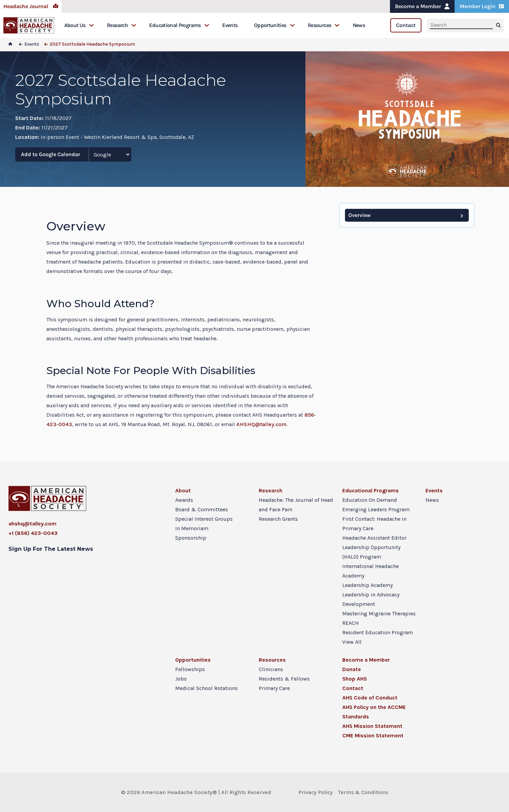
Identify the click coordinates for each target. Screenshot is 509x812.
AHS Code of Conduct (370, 698)
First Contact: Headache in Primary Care (374, 524)
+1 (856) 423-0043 (33, 533)
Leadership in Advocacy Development (371, 599)
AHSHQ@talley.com (261, 424)
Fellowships (190, 669)
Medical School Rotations (206, 688)
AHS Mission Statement (372, 726)
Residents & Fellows (284, 679)
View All (352, 642)
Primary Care (274, 688)
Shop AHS (355, 679)
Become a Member (422, 6)
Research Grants (278, 519)
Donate (352, 669)
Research (122, 25)
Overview (360, 215)
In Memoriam (192, 528)
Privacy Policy (316, 792)
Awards (184, 500)
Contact (406, 25)
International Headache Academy (371, 571)
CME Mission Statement (373, 735)
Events (230, 25)
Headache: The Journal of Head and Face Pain (296, 505)
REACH (351, 623)
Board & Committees (202, 509)
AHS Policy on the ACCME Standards (374, 712)
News (359, 25)
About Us (79, 25)
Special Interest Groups (204, 519)
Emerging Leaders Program (376, 509)
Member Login (482, 6)
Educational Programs (179, 25)
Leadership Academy (367, 585)
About (183, 490)
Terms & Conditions (363, 792)
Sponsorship (191, 538)
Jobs (181, 679)
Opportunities (274, 25)
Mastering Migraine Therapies (379, 613)
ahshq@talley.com (32, 524)
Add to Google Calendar (51, 154)
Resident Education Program (378, 632)
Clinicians (271, 669)
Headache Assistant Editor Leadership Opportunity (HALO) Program (374, 547)
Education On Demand (370, 500)
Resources (324, 25)
